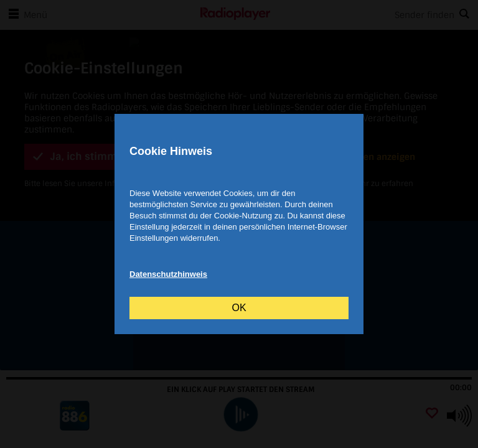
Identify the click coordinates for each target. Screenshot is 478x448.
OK (239, 308)
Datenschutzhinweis (168, 274)
